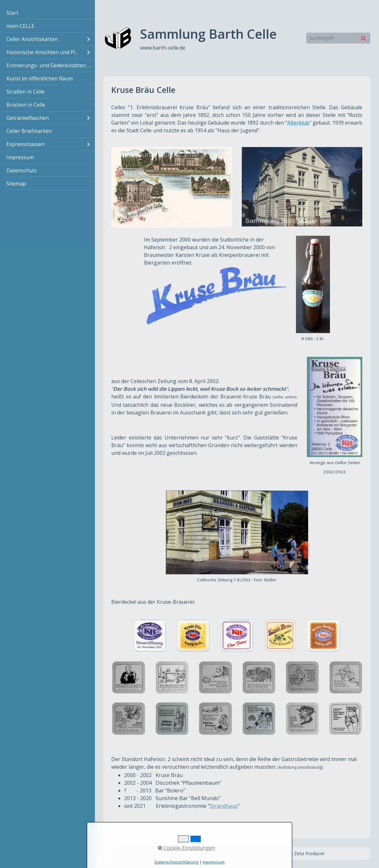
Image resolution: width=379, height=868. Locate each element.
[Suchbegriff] (338, 38)
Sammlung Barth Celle (208, 34)
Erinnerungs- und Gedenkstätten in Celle (51, 65)
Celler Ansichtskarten (32, 39)
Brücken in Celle (26, 105)
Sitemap (16, 184)
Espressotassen (25, 144)
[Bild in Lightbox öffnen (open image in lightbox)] (172, 187)
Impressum (20, 157)
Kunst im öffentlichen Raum (40, 78)
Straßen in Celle (25, 92)
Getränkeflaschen (28, 118)
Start (12, 13)
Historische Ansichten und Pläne (44, 52)
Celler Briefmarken (29, 131)
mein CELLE (20, 26)
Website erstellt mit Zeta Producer (288, 853)
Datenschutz (22, 170)
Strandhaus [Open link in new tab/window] (224, 806)
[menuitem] (47, 13)
